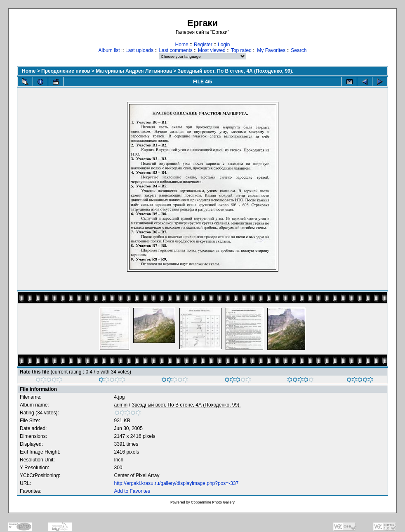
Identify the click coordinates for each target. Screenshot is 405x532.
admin (121, 405)
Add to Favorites (132, 491)
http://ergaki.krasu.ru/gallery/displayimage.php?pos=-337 (177, 483)
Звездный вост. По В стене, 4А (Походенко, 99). (236, 71)
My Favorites (271, 50)
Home (182, 45)
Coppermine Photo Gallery (213, 502)
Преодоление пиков (66, 71)
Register (203, 45)
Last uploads (139, 50)
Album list (109, 50)
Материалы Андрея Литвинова (134, 71)
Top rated (241, 50)
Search (299, 50)
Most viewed (212, 50)
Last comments (175, 50)
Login (224, 45)
